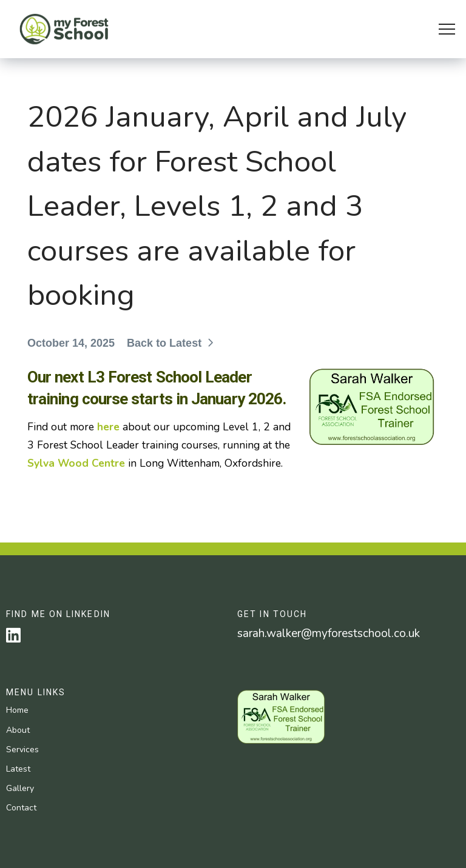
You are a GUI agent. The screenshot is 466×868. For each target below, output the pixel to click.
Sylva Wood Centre (76, 463)
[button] (447, 29)
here (108, 427)
